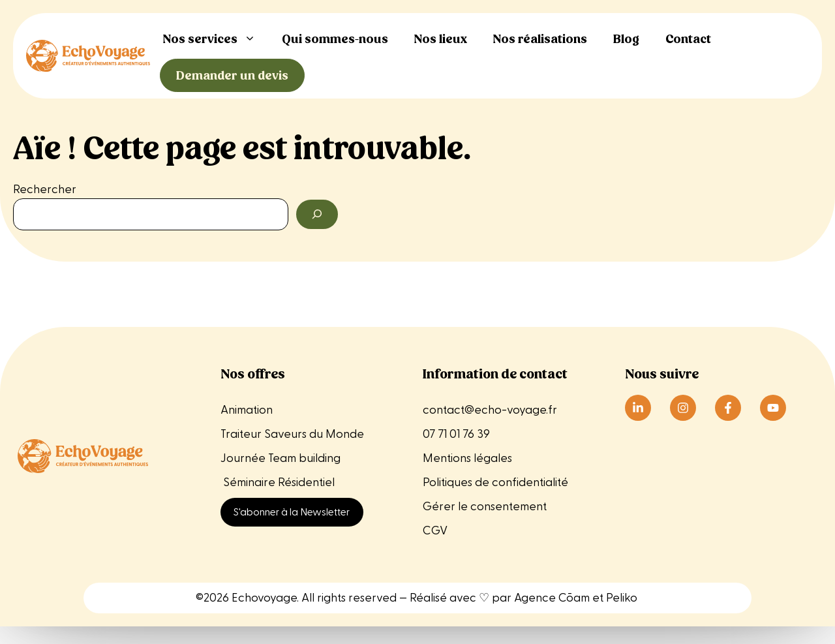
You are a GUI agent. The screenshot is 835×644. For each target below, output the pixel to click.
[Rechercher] (317, 214)
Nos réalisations (540, 39)
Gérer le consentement (485, 507)
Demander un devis (232, 75)
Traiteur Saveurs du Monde (292, 434)
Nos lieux (441, 39)
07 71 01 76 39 (456, 434)
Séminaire (249, 483)
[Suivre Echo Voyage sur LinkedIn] (638, 408)
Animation (247, 410)
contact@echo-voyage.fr (490, 410)
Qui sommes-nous (335, 39)
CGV (435, 531)
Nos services (216, 39)
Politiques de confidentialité (495, 483)
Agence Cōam (552, 598)
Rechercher (45, 190)
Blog (626, 39)
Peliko (622, 598)
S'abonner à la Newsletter (292, 512)
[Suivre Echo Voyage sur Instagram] (683, 408)
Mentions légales (469, 458)
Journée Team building (281, 458)
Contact (688, 39)
